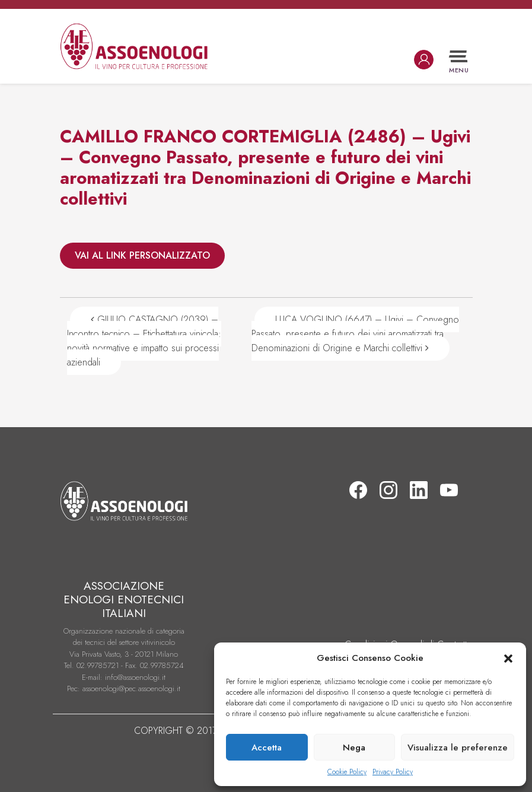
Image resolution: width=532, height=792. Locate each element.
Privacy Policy (393, 772)
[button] (508, 658)
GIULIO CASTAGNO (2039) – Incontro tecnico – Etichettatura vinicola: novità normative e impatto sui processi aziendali (144, 341)
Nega (354, 748)
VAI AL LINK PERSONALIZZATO (142, 255)
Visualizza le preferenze (458, 748)
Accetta (267, 748)
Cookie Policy (347, 772)
